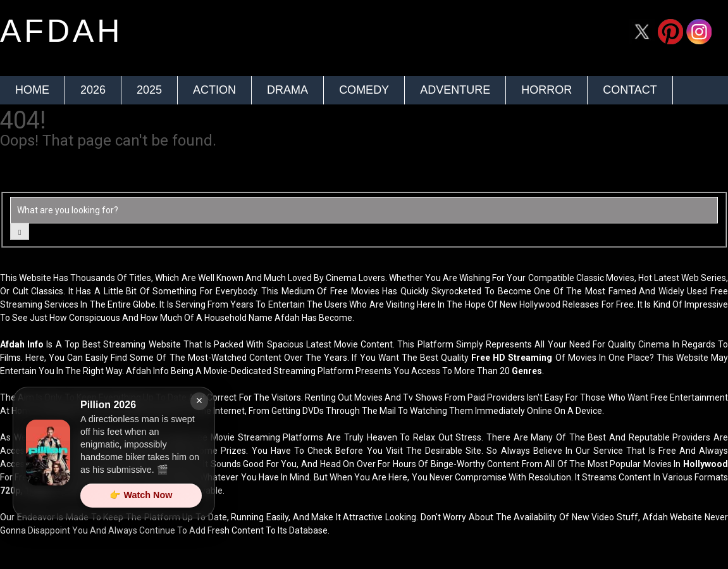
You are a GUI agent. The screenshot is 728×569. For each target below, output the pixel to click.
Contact (630, 90)
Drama (287, 90)
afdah (61, 31)
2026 (93, 90)
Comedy (364, 90)
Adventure (455, 90)
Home (32, 90)
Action (214, 90)
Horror (546, 90)
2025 (149, 90)
